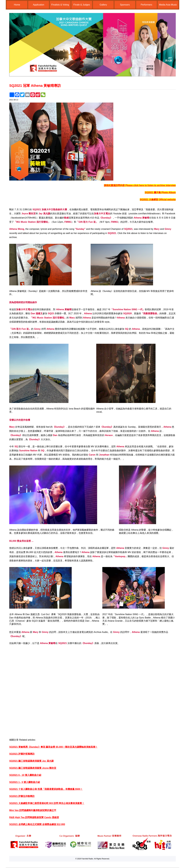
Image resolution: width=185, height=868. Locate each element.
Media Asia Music (168, 5)
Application (39, 5)
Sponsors (125, 5)
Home (17, 5)
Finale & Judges (82, 5)
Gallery (103, 5)
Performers (146, 5)
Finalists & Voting (60, 5)
